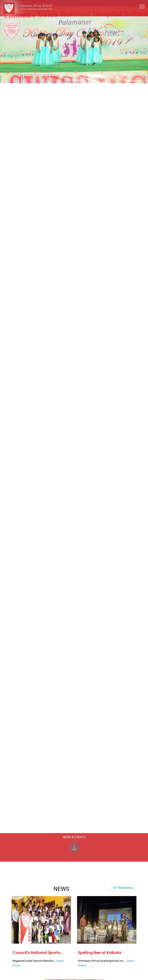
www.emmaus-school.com (37, 9)
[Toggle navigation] (142, 6)
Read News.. (125, 888)
